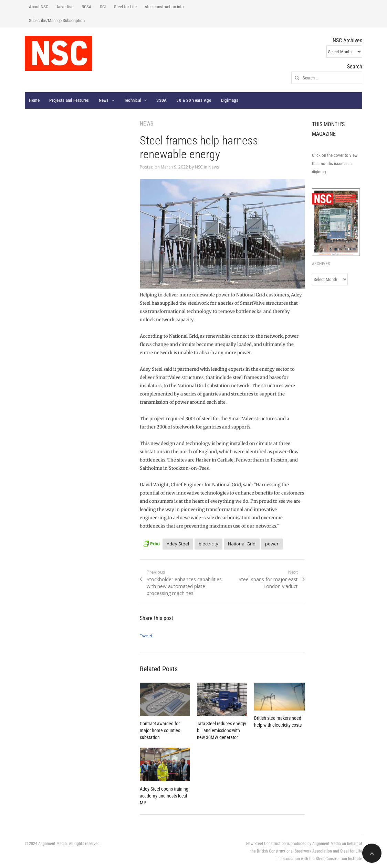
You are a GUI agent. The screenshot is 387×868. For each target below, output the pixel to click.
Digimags (230, 100)
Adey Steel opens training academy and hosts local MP (164, 796)
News (104, 100)
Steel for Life (125, 7)
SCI (103, 7)
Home (34, 100)
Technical (133, 100)
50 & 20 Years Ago (194, 100)
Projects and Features (69, 100)
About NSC (39, 7)
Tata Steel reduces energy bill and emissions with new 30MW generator (222, 730)
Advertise (65, 7)
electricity (208, 544)
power (272, 544)
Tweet (146, 636)
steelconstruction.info (164, 7)
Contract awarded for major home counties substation (160, 730)
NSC (199, 167)
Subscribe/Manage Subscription (57, 20)
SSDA (161, 100)
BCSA (87, 7)
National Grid (242, 544)
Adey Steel (178, 544)
